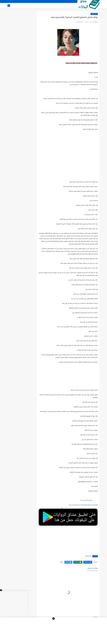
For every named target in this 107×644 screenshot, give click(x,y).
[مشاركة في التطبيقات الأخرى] (61, 562)
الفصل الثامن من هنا (86, 500)
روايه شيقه (94, 14)
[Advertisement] (68, 167)
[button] (88, 562)
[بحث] (9, 6)
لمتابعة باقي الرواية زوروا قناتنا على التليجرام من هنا (83, 505)
